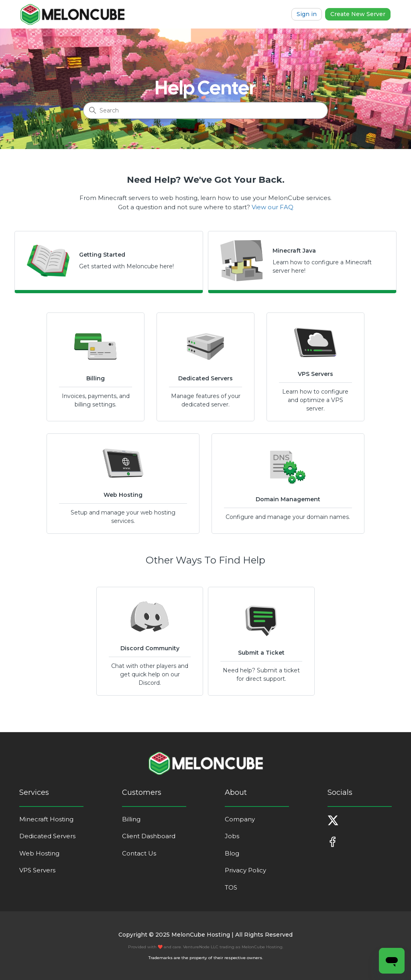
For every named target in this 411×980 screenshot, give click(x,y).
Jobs (232, 836)
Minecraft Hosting (46, 819)
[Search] (205, 110)
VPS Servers (37, 870)
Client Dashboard (149, 836)
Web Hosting (39, 853)
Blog (232, 853)
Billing (131, 819)
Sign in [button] (307, 14)
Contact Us (139, 853)
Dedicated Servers (47, 836)
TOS (231, 887)
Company (240, 819)
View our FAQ (273, 207)
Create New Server (358, 14)
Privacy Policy (245, 870)
